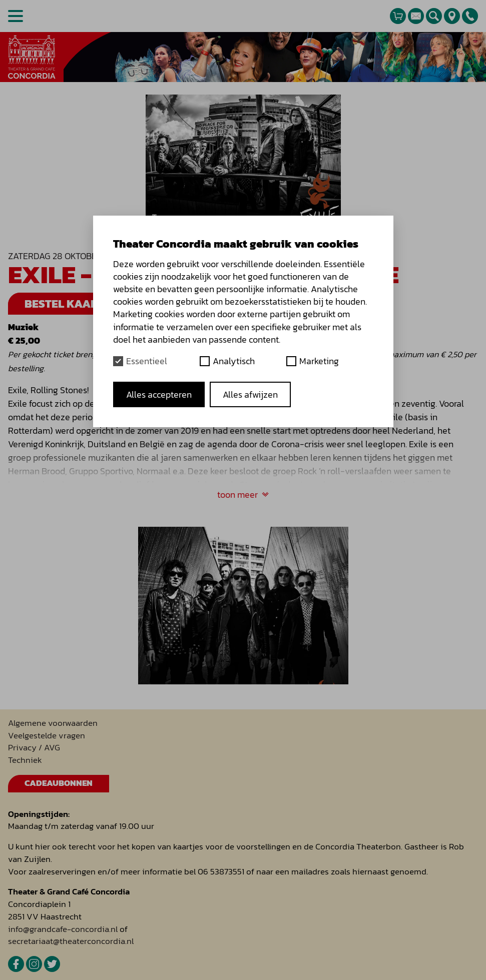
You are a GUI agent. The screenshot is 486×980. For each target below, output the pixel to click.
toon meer (243, 495)
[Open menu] (16, 16)
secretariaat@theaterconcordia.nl (71, 941)
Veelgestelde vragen (47, 736)
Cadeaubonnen (59, 783)
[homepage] (32, 57)
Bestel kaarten (72, 304)
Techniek (25, 760)
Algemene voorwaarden (53, 723)
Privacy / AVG (34, 748)
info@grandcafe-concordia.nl (63, 929)
